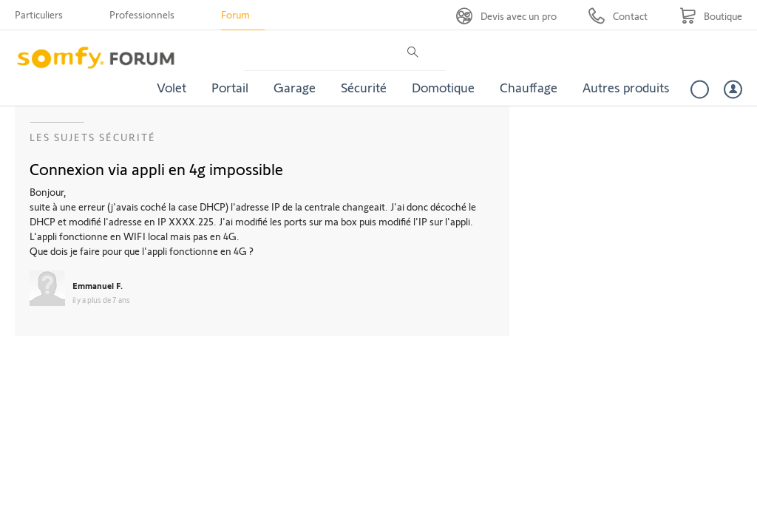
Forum (235, 14)
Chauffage (529, 87)
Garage (295, 87)
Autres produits (626, 87)
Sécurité (364, 87)
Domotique (443, 87)
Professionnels (142, 14)
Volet (172, 87)
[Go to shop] (711, 16)
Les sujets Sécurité (93, 137)
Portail (230, 87)
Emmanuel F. (98, 285)
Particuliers (39, 14)
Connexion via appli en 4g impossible (156, 168)
